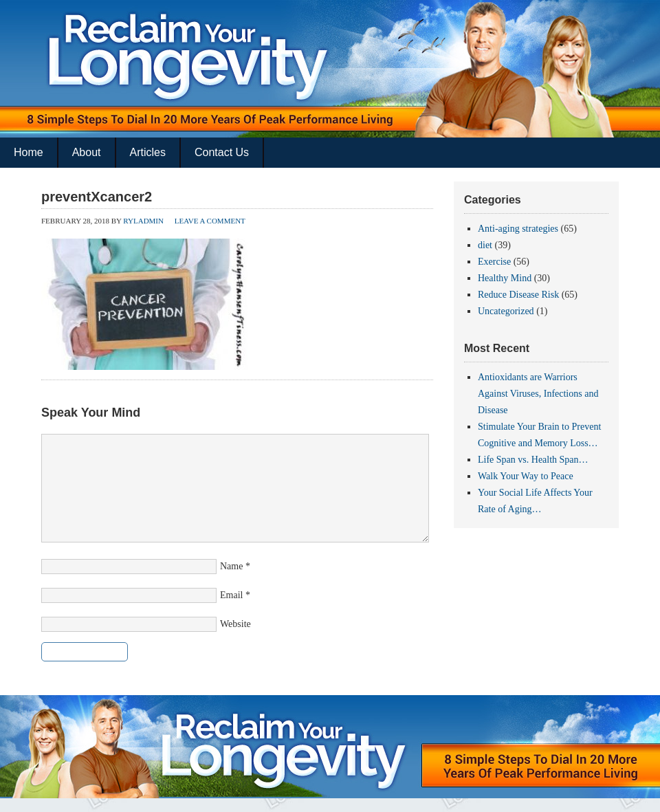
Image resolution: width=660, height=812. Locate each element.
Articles (148, 152)
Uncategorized (506, 311)
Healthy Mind (505, 278)
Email (231, 595)
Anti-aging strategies (518, 229)
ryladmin (143, 221)
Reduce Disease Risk (518, 295)
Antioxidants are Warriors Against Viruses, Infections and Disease (538, 394)
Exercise (494, 262)
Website (235, 624)
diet (485, 245)
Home (29, 152)
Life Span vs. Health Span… (533, 460)
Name (231, 566)
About (87, 152)
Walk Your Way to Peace (526, 476)
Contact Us (222, 152)
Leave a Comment (210, 221)
